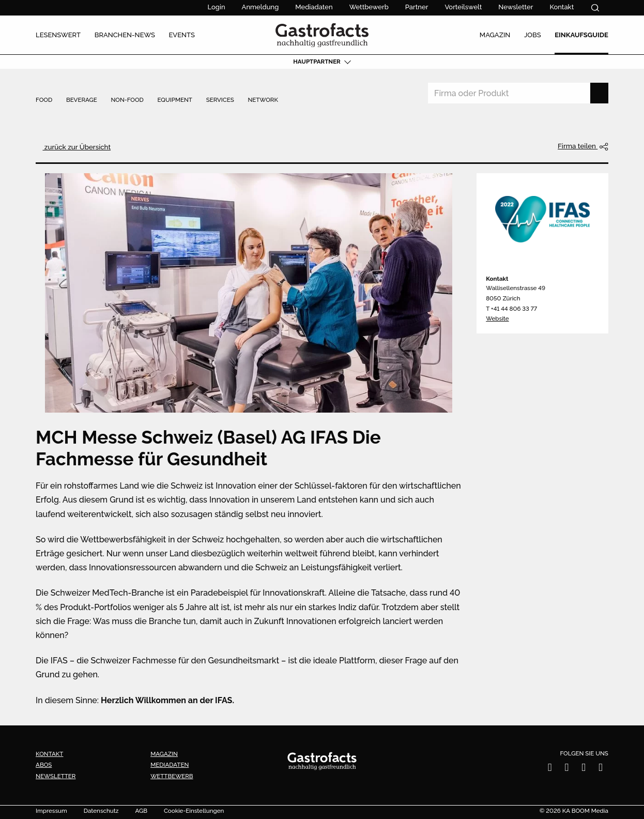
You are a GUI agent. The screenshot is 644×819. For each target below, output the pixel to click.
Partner (417, 7)
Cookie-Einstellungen (194, 811)
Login (217, 7)
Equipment (175, 100)
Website (497, 318)
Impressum (51, 811)
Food (44, 100)
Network (263, 100)
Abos (44, 765)
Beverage (82, 100)
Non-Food (127, 100)
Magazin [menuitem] (495, 35)
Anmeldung (260, 7)
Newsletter (516, 7)
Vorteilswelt (463, 7)
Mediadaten (314, 7)
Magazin (164, 754)
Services (220, 100)
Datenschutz (101, 811)
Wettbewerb (369, 7)
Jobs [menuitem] (533, 35)
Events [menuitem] (181, 35)
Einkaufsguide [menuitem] (581, 35)
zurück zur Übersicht (76, 147)
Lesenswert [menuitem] (58, 35)
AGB (141, 811)
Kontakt (562, 7)
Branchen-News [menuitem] (125, 35)
